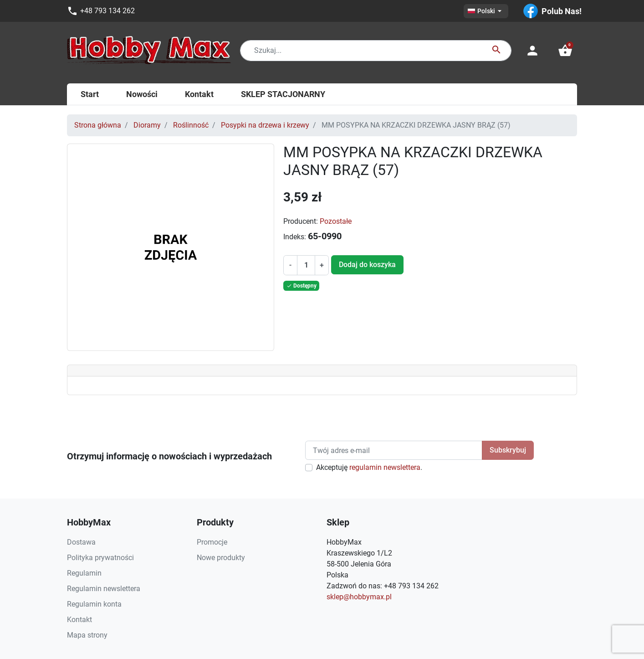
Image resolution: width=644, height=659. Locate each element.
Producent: (301, 221)
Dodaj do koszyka (367, 265)
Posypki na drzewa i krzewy (265, 125)
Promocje (212, 542)
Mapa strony (87, 635)
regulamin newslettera (385, 467)
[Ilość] (306, 265)
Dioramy (147, 125)
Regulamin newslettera (104, 589)
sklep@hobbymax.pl (359, 597)
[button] (565, 51)
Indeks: (295, 237)
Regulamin (84, 573)
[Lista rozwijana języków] (486, 11)
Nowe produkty (221, 558)
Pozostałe (336, 221)
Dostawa (81, 542)
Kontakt (79, 620)
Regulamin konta (94, 604)
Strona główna (98, 125)
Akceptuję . (369, 467)
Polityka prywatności (100, 558)
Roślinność (191, 125)
